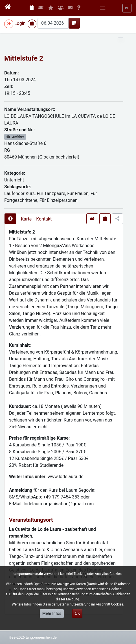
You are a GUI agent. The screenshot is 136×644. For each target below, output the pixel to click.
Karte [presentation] (26, 219)
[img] (74, 23)
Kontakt (44, 219)
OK (77, 613)
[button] (127, 8)
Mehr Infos (52, 613)
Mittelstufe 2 (24, 58)
